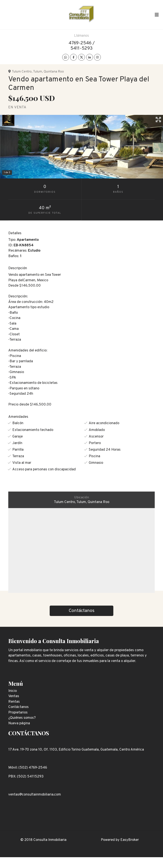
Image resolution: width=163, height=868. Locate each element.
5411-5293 (81, 48)
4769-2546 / (82, 43)
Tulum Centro (22, 72)
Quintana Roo (54, 72)
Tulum (38, 72)
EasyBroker (130, 840)
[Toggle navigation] (157, 15)
